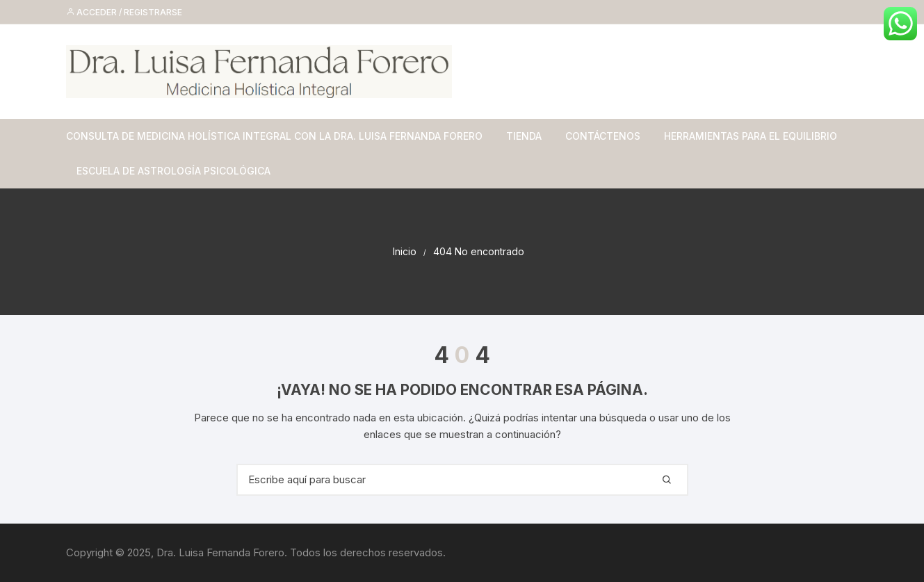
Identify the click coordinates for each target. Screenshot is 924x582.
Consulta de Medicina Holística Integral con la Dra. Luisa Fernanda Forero (274, 136)
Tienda (524, 136)
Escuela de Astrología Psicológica (173, 171)
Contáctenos (603, 136)
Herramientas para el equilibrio (751, 136)
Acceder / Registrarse (124, 12)
